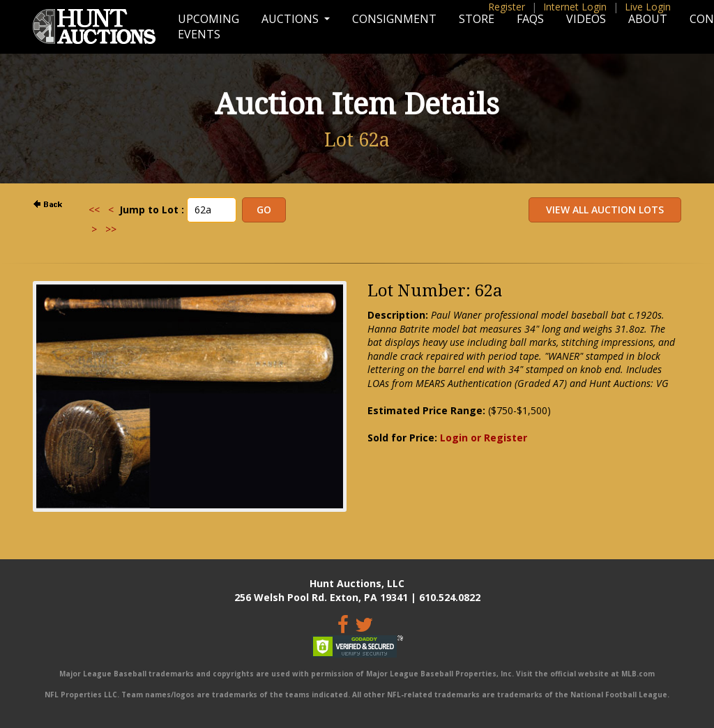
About (648, 19)
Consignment (394, 19)
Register (507, 7)
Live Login (648, 7)
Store (477, 19)
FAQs (530, 19)
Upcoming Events (208, 26)
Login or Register (484, 438)
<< (94, 210)
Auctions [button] (291, 19)
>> (111, 229)
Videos (586, 19)
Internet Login (575, 7)
